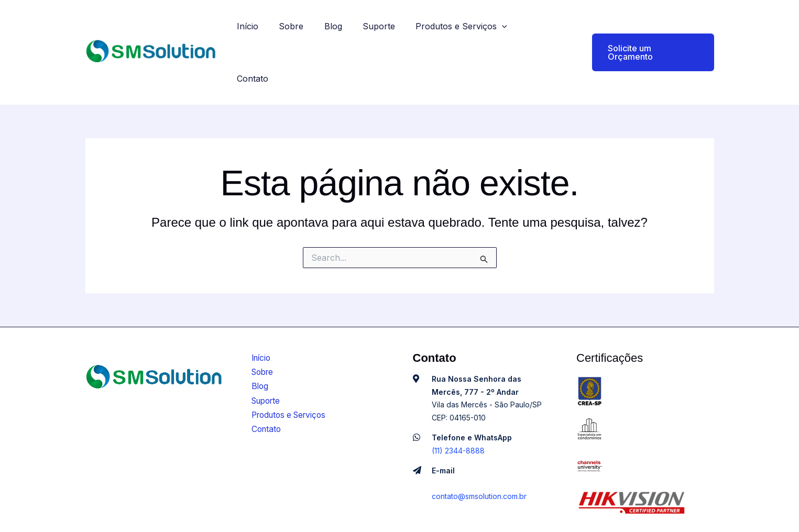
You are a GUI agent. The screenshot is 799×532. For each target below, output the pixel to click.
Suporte (387, 30)
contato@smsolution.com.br (479, 452)
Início (267, 30)
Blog (345, 30)
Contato (544, 30)
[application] (507, 30)
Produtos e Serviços (466, 30)
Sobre (307, 30)
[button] (647, 30)
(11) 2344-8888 (458, 406)
